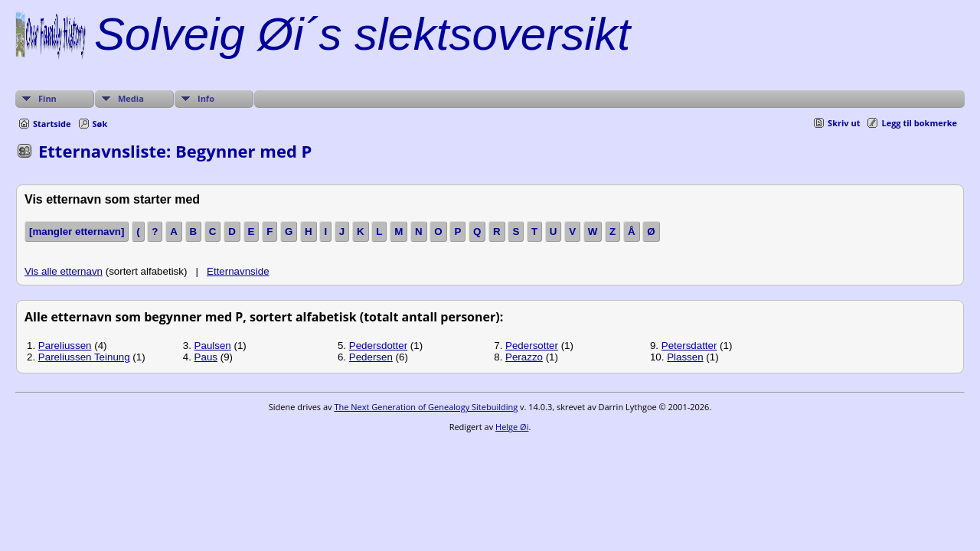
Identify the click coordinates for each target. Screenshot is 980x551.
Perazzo (524, 357)
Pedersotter (532, 346)
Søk (100, 124)
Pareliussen (65, 346)
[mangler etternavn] (77, 231)
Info (206, 98)
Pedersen (371, 357)
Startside (52, 124)
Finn (47, 98)
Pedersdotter (378, 346)
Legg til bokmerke (919, 123)
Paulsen (213, 346)
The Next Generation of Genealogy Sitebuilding (426, 407)
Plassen (685, 357)
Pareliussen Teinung (84, 357)
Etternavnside (238, 271)
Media (131, 98)
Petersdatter (689, 346)
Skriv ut (844, 123)
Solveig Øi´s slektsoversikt (362, 34)
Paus (206, 357)
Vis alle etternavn (64, 271)
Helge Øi (512, 427)
